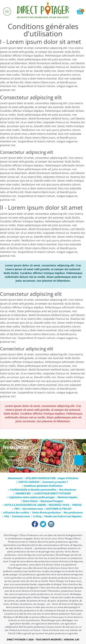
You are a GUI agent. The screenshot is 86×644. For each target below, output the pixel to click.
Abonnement (15, 478)
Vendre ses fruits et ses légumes (63, 516)
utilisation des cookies (16, 513)
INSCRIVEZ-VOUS (59, 505)
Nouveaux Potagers (52, 501)
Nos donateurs (68, 490)
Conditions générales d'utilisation (43, 486)
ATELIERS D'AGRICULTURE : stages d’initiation (52, 478)
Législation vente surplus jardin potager (32, 497)
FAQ (7, 516)
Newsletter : (17, 447)
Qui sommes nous (33, 509)
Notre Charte (30, 501)
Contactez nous (21, 516)
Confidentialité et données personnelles (33, 490)
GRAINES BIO (23, 493)
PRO (17, 509)
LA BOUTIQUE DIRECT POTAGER (52, 493)
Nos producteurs (73, 513)
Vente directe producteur (46, 513)
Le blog (37, 516)
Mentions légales (68, 497)
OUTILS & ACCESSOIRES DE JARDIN (25, 505)
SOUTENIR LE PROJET (59, 509)
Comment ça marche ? (55, 482)
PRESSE (77, 505)
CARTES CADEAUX (29, 482)
